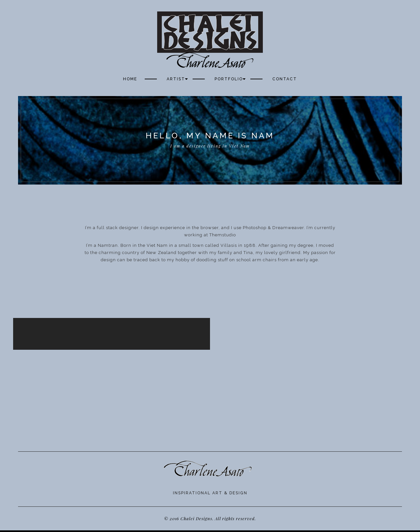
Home (130, 79)
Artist (176, 79)
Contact (285, 79)
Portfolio (229, 79)
